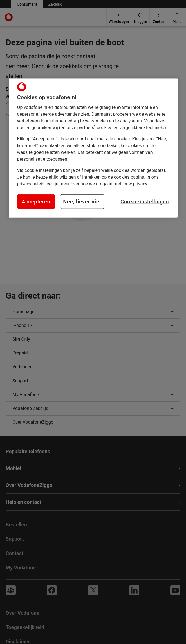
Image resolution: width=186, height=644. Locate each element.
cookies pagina (129, 177)
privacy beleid (31, 184)
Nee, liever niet (82, 202)
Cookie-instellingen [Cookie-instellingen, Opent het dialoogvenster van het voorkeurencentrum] (145, 202)
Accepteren (36, 202)
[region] (93, 148)
